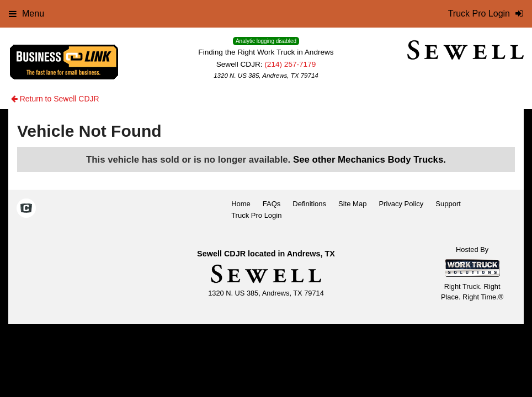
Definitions (309, 204)
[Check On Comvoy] (26, 210)
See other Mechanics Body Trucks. (369, 160)
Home (241, 204)
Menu (26, 14)
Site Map (352, 204)
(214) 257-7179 (290, 64)
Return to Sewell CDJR (55, 99)
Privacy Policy (401, 204)
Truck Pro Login (256, 215)
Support (448, 204)
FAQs (272, 204)
